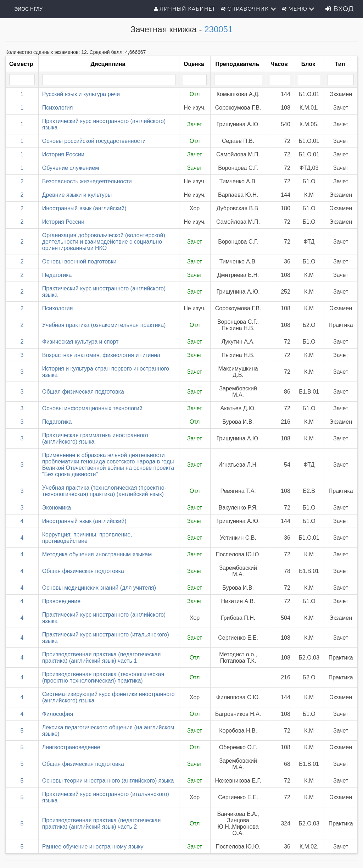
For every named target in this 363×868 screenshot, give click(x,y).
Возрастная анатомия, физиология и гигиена (101, 355)
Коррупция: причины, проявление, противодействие (87, 538)
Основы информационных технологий (92, 408)
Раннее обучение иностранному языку (93, 847)
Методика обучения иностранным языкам (97, 554)
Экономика (57, 508)
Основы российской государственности (94, 141)
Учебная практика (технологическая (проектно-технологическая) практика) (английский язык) (104, 491)
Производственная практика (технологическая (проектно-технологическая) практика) (103, 677)
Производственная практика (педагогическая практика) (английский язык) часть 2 (102, 824)
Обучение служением (71, 168)
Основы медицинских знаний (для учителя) (99, 588)
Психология (58, 108)
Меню (298, 9)
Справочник (249, 9)
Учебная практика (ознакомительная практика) (104, 325)
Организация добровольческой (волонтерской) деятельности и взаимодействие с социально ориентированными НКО (104, 242)
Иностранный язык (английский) (84, 208)
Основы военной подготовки (79, 261)
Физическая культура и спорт (80, 342)
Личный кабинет (185, 9)
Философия (58, 714)
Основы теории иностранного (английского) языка (108, 781)
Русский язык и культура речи (81, 94)
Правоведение (61, 601)
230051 (218, 29)
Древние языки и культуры (77, 195)
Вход (340, 9)
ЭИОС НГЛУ (28, 9)
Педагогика (57, 275)
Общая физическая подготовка (83, 392)
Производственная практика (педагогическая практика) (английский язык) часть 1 (102, 658)
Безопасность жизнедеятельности (87, 181)
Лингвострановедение (71, 747)
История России (63, 154)
